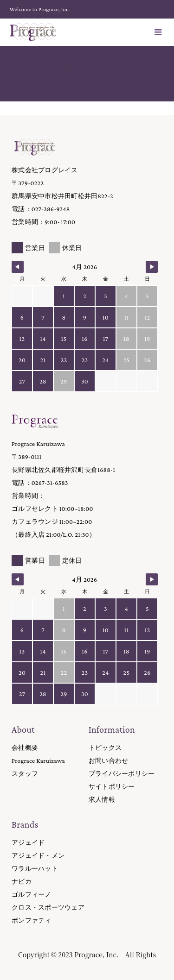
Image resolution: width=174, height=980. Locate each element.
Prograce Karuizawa (38, 760)
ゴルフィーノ (32, 894)
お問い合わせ (109, 760)
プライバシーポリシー (122, 773)
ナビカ (22, 881)
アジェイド (28, 842)
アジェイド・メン (38, 855)
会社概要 (25, 748)
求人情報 (102, 799)
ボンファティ (32, 920)
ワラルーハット (35, 868)
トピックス (105, 748)
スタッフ (25, 773)
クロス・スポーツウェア (48, 907)
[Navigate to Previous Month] (18, 267)
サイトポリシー (112, 786)
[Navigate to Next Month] (152, 267)
